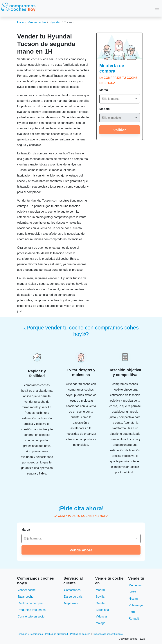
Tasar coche (26, 597)
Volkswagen (137, 605)
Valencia (101, 616)
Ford (132, 612)
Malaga (100, 623)
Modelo (105, 109)
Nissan (133, 599)
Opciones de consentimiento (108, 634)
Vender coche (37, 22)
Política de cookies (80, 634)
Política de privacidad (57, 634)
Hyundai (55, 22)
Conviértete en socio (31, 616)
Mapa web (71, 603)
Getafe (100, 603)
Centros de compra (30, 603)
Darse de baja (73, 597)
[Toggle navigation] (157, 8)
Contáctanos (72, 590)
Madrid (100, 590)
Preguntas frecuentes (32, 610)
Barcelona (102, 610)
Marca (104, 90)
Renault (134, 619)
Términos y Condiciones (30, 634)
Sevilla (100, 597)
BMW (132, 592)
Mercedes (135, 585)
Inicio (20, 22)
